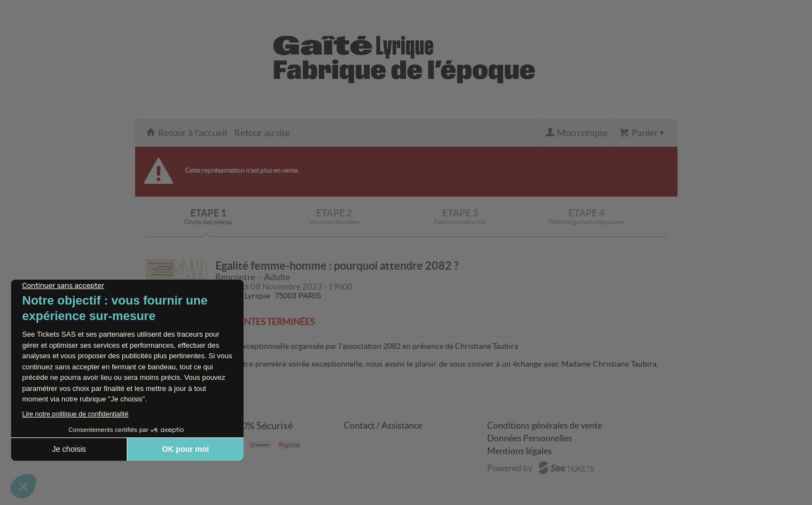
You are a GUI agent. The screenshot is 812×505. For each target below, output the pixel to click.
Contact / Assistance (383, 425)
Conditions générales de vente (545, 425)
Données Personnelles (530, 438)
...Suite (226, 374)
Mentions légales (519, 451)
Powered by (510, 468)
